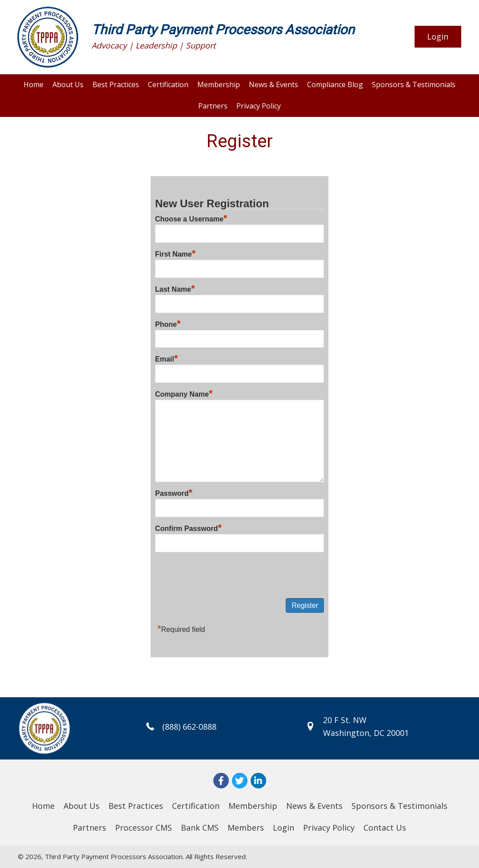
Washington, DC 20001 (366, 733)
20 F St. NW (345, 720)
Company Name (184, 394)
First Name (175, 254)
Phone (168, 324)
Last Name (175, 289)
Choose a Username (191, 219)
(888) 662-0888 (187, 727)
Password (174, 493)
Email (166, 359)
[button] (438, 37)
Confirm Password (188, 528)
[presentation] (223, 576)
